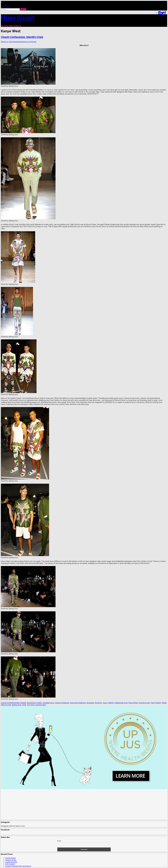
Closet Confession (8, 703)
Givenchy (98, 703)
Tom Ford (31, 705)
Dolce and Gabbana (78, 703)
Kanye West (133, 703)
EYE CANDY (10, 864)
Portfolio (9, 8)
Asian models (21, 703)
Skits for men (6, 705)
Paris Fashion (156, 703)
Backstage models (34, 703)
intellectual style (121, 703)
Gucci (105, 703)
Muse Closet (18, 18)
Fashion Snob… (11, 860)
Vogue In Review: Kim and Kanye (18, 866)
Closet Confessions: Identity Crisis (22, 37)
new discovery (144, 703)
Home (8, 6)
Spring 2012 (17, 705)
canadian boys (48, 703)
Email (59, 841)
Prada (164, 703)
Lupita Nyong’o (11, 862)
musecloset (17, 42)
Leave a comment (29, 42)
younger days (41, 705)
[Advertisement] (65, 804)
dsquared (90, 703)
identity (111, 703)
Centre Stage (10, 858)
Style (24, 705)
